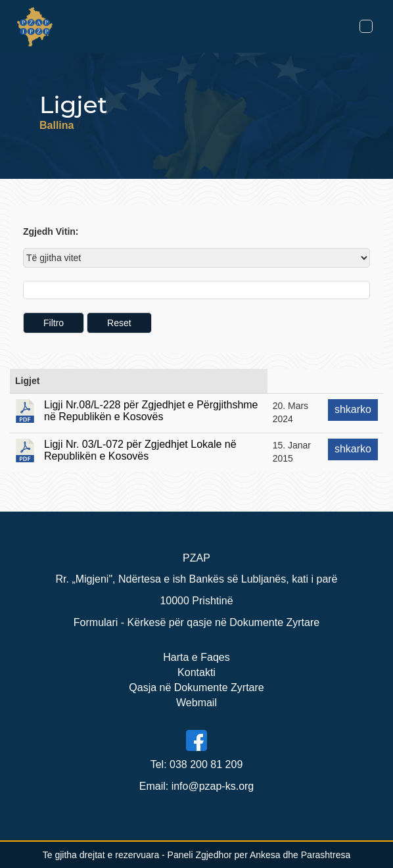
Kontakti (196, 672)
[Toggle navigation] (366, 26)
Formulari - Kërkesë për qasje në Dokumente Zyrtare (196, 622)
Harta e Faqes (196, 657)
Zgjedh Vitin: (51, 231)
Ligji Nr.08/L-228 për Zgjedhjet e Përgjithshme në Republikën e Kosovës (151, 411)
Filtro (54, 323)
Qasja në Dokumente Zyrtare (196, 687)
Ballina (57, 125)
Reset (119, 323)
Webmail (196, 703)
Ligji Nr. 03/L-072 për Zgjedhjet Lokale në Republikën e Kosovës (140, 450)
